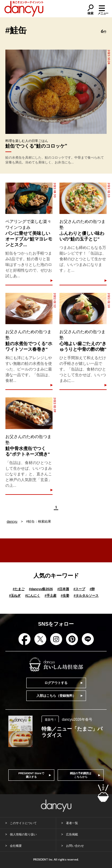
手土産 (50, 595)
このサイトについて (23, 823)
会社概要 (16, 846)
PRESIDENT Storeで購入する (31, 775)
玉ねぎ (15, 595)
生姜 (65, 595)
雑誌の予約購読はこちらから (81, 775)
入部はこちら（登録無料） (56, 696)
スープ (79, 589)
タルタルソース (86, 595)
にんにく (33, 595)
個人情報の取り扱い (23, 834)
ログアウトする (56, 683)
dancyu (12, 521)
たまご (19, 589)
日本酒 (63, 589)
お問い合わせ (75, 846)
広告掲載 (72, 834)
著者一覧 (72, 823)
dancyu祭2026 (41, 589)
